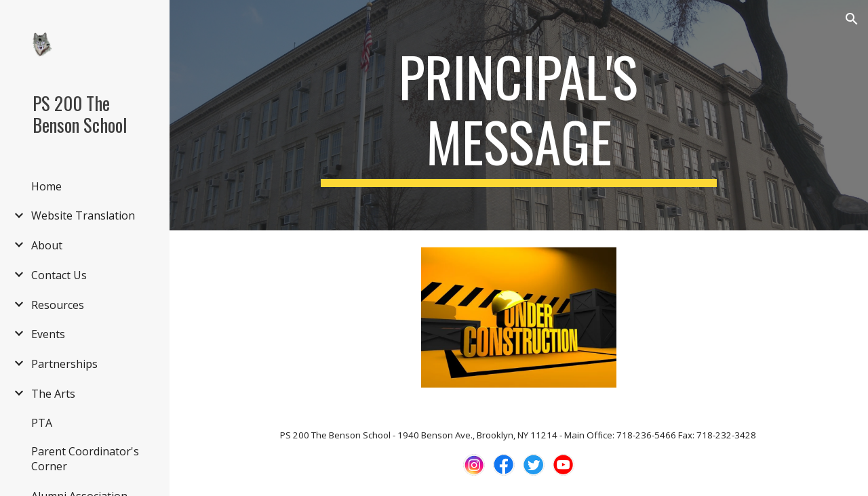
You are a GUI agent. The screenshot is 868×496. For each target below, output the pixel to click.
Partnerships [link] (64, 364)
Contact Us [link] (59, 275)
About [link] (47, 245)
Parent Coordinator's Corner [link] (85, 459)
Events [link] (48, 334)
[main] (518, 115)
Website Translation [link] (83, 215)
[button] (852, 19)
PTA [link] (42, 423)
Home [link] (46, 186)
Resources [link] (58, 305)
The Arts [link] (53, 394)
